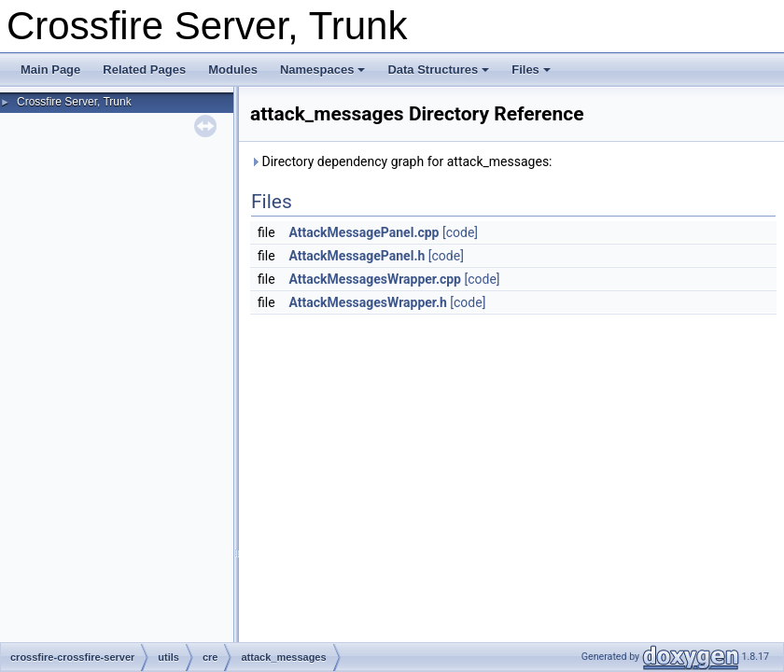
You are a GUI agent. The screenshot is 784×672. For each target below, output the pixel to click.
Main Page (50, 70)
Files (531, 70)
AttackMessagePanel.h (357, 256)
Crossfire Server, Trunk (74, 102)
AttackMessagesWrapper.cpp (375, 279)
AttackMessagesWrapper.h (368, 302)
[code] (460, 232)
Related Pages (144, 70)
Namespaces (323, 70)
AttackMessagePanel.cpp (364, 232)
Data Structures (438, 70)
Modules (233, 70)
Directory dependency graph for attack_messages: (401, 161)
